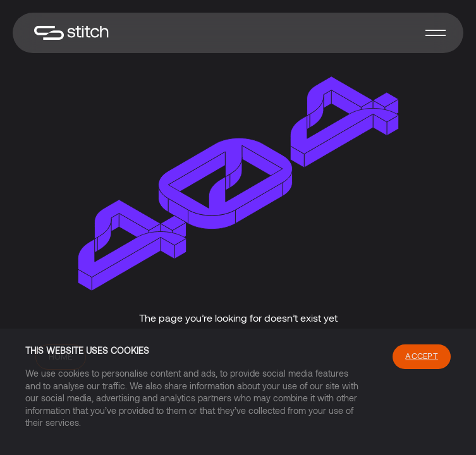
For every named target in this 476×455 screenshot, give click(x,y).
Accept (422, 356)
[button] (436, 33)
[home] (68, 33)
